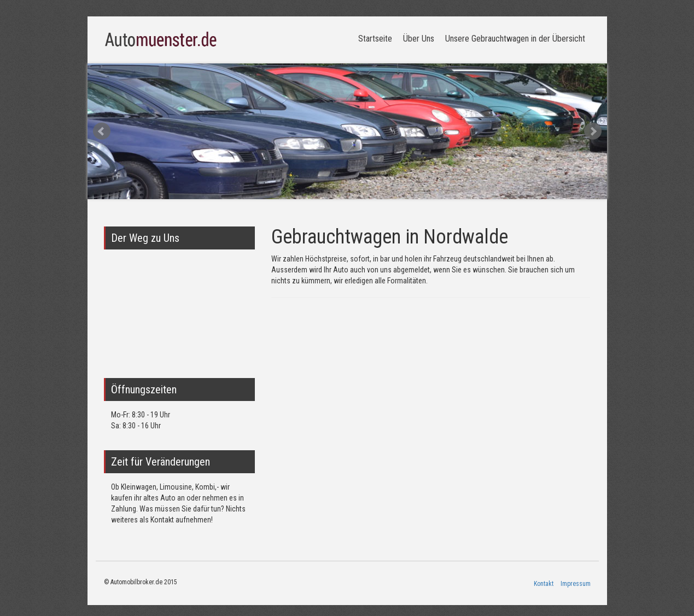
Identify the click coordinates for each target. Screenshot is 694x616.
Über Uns (419, 39)
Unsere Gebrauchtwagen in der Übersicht (515, 39)
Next (593, 131)
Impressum (576, 584)
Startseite (375, 39)
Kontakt (544, 584)
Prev (102, 131)
